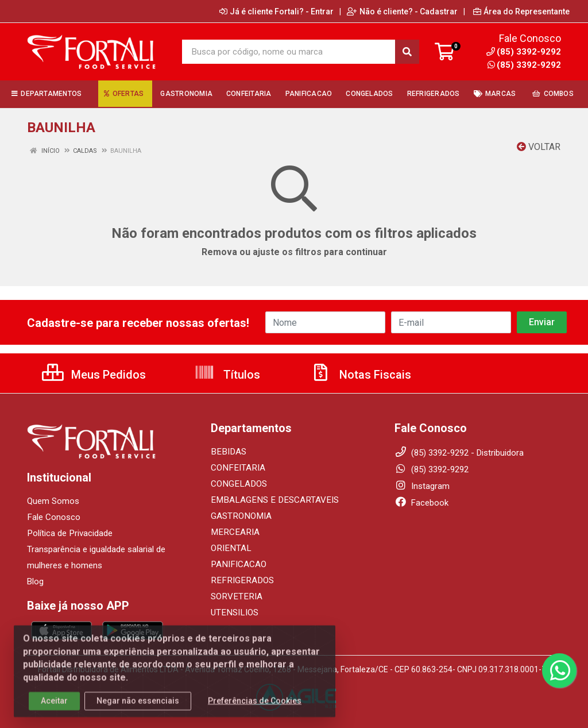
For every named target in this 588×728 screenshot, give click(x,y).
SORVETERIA (235, 596)
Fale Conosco (53, 517)
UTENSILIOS (234, 613)
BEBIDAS (227, 452)
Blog (35, 581)
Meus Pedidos (94, 375)
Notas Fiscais (361, 375)
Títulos (227, 375)
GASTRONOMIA (240, 516)
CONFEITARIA (237, 468)
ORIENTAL (230, 548)
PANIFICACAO (238, 564)
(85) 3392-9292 (524, 65)
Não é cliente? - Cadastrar (402, 11)
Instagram (422, 486)
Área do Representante (521, 11)
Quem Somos (53, 501)
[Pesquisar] (407, 52)
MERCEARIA (234, 532)
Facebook (421, 503)
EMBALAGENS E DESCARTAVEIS (272, 500)
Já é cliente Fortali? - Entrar (276, 11)
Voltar (539, 147)
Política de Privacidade (69, 533)
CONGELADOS (238, 484)
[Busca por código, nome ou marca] (289, 52)
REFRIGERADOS (240, 580)
